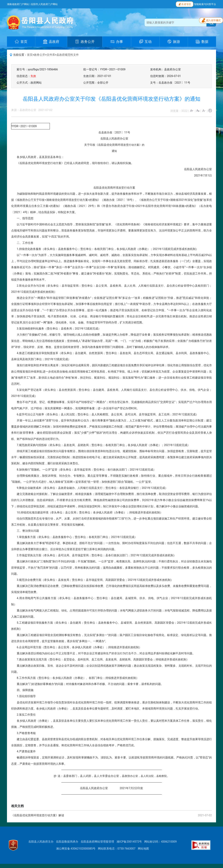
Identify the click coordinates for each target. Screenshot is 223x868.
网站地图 (143, 849)
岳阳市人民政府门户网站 (44, 4)
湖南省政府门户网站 (18, 4)
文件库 (51, 55)
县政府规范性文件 (68, 55)
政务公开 (40, 55)
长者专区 (185, 4)
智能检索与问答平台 (205, 4)
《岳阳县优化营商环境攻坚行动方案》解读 (38, 815)
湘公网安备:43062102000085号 (76, 849)
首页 (30, 55)
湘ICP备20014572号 (129, 842)
